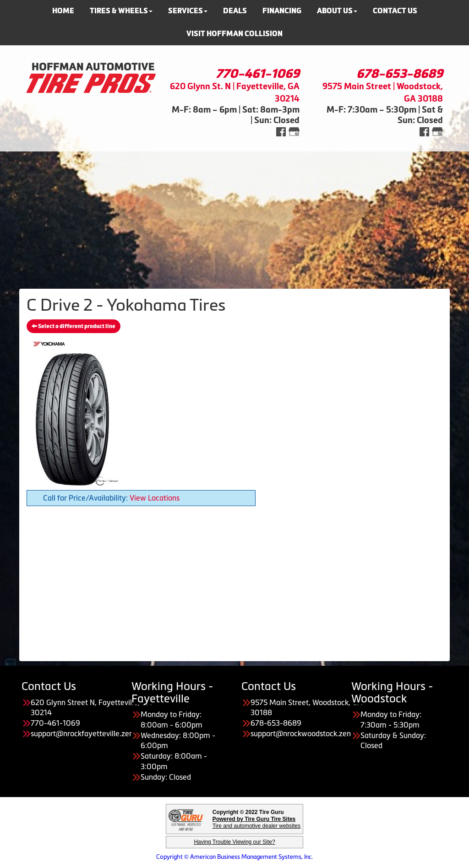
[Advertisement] (234, 216)
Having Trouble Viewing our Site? (234, 842)
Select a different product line (74, 326)
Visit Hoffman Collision (234, 34)
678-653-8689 (400, 74)
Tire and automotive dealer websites (256, 822)
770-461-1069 (258, 74)
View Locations (155, 498)
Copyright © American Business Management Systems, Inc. (234, 857)
